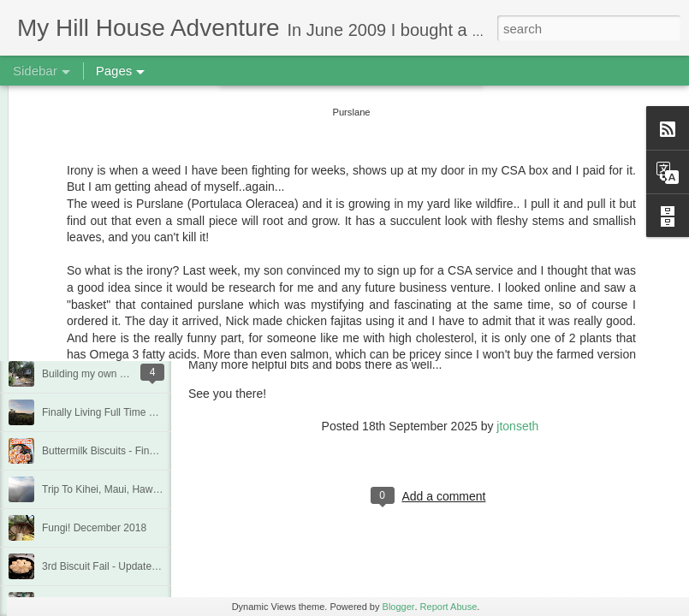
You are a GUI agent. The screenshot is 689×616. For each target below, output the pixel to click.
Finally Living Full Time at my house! (125, 412)
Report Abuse (449, 607)
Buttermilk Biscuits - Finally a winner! (125, 451)
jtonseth (517, 426)
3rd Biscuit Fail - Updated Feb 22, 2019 (131, 566)
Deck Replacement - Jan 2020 (111, 297)
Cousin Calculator (236, 336)
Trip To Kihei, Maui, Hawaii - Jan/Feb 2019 (138, 489)
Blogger (399, 607)
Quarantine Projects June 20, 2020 (121, 258)
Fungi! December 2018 (94, 528)
